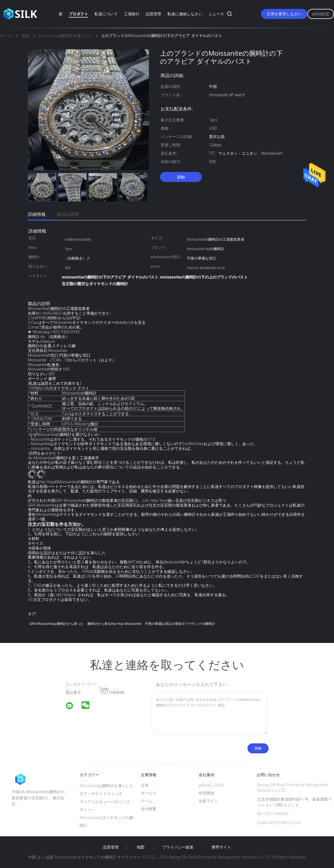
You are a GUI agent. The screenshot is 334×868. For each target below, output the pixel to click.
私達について (106, 14)
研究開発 (207, 793)
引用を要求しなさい (284, 14)
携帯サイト (221, 847)
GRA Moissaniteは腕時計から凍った (56, 624)
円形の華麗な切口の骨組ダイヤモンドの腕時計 (180, 624)
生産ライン (208, 801)
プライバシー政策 (178, 847)
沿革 (145, 785)
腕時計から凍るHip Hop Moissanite (114, 624)
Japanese (321, 14)
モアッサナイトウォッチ (101, 794)
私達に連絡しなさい (185, 14)
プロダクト (78, 14)
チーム (147, 801)
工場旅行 (132, 14)
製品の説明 (68, 214)
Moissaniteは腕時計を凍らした (107, 786)
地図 (141, 847)
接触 (181, 177)
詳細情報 (37, 214)
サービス (149, 793)
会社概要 (149, 809)
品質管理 (153, 14)
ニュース (216, 14)
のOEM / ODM (211, 785)
